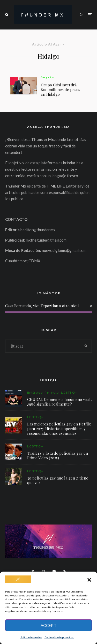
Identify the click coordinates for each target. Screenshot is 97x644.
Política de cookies (31, 637)
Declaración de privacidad (59, 637)
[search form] (43, 346)
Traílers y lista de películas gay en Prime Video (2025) (58, 456)
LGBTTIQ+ (69, 392)
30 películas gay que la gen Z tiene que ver (58, 482)
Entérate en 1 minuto (43, 392)
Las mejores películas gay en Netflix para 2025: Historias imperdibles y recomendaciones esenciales (59, 429)
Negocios (47, 77)
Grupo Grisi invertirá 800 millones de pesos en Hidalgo (61, 89)
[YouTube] (54, 571)
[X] (33, 571)
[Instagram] (43, 571)
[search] (86, 346)
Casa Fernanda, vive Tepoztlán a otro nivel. (42, 306)
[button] (89, 580)
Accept (49, 625)
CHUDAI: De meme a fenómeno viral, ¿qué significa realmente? (59, 402)
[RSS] (65, 571)
